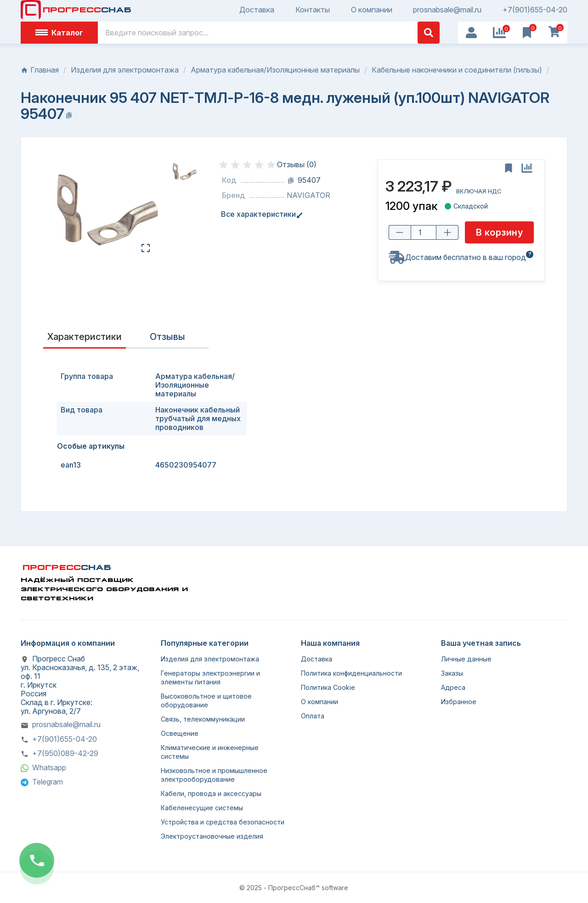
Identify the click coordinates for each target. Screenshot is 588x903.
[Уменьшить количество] (400, 232)
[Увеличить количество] (447, 232)
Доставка (257, 10)
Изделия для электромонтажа (210, 659)
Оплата (313, 716)
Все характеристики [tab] (260, 214)
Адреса (453, 687)
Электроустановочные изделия (212, 836)
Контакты (313, 10)
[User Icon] (471, 33)
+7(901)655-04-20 (535, 10)
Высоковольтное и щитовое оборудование (206, 700)
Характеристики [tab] (85, 337)
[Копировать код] (291, 181)
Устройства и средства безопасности (223, 822)
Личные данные (466, 659)
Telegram (48, 782)
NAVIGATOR (308, 195)
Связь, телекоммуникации (203, 719)
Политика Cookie (328, 687)
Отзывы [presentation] (167, 337)
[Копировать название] (69, 115)
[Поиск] (269, 33)
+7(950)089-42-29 (65, 753)
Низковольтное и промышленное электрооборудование (214, 775)
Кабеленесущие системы (202, 808)
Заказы (452, 673)
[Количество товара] (424, 232)
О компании (372, 10)
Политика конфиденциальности (351, 673)
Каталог (59, 33)
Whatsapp (49, 768)
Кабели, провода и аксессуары (211, 793)
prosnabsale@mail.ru (447, 10)
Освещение (180, 733)
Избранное (459, 702)
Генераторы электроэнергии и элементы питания (210, 677)
